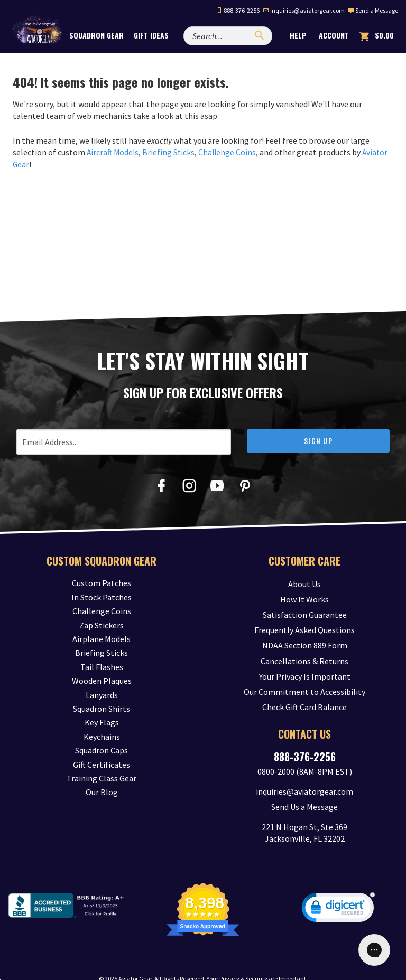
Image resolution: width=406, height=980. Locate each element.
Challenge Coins (230, 152)
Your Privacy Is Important (305, 666)
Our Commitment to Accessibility (304, 680)
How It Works (304, 597)
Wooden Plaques (102, 680)
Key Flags (102, 722)
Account (333, 35)
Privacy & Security (243, 961)
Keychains (102, 736)
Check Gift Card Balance (304, 694)
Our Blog (102, 792)
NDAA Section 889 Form (305, 638)
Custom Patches (101, 583)
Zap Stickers (101, 625)
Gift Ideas (160, 35)
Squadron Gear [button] (105, 35)
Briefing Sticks (171, 152)
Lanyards (102, 694)
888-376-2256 (238, 10)
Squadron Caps (101, 750)
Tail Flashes (102, 666)
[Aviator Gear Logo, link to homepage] (40, 35)
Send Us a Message (304, 790)
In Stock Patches (101, 597)
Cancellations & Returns (304, 653)
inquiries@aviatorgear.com (304, 10)
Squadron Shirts (101, 708)
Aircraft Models (114, 152)
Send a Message (373, 10)
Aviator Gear (135, 961)
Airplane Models (101, 638)
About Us (304, 583)
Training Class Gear (101, 778)
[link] (338, 892)
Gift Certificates (101, 764)
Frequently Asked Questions (304, 625)
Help (297, 35)
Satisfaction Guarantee (305, 611)
